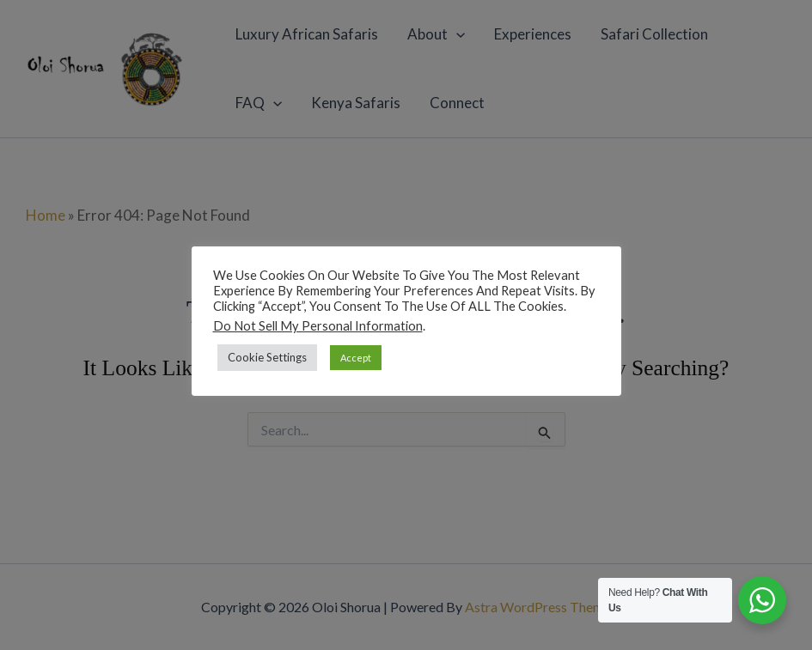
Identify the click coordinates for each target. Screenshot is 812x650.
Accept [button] (356, 358)
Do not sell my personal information (318, 326)
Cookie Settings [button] (267, 357)
